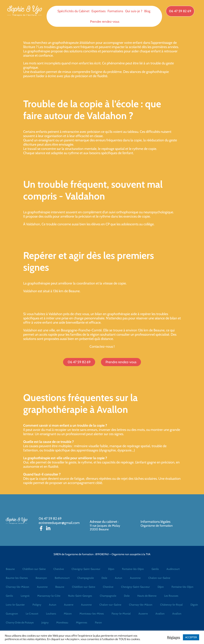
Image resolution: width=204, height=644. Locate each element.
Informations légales (155, 522)
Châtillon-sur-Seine (34, 569)
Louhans (51, 614)
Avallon (160, 614)
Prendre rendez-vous (105, 22)
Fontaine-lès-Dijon (133, 569)
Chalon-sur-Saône (159, 578)
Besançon (41, 578)
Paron (98, 622)
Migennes (82, 622)
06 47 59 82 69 (50, 519)
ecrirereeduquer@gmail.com (59, 523)
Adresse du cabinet (104, 522)
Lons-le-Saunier (15, 605)
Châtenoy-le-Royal (171, 605)
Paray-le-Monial (121, 614)
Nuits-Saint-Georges (80, 596)
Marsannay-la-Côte (49, 596)
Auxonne (135, 578)
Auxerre (69, 605)
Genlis (155, 569)
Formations (115, 11)
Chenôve (59, 569)
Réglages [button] (174, 637)
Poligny (37, 605)
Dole (104, 578)
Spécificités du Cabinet (73, 11)
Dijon (111, 569)
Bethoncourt (62, 578)
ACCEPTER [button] (191, 637)
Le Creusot (32, 614)
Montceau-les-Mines (92, 614)
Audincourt (173, 569)
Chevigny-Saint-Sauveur (86, 569)
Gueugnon (12, 614)
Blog (147, 11)
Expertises (99, 11)
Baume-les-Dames (17, 578)
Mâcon (68, 614)
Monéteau (62, 622)
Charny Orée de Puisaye (20, 622)
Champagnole (86, 578)
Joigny (45, 622)
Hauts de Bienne (147, 596)
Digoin (194, 605)
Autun (119, 578)
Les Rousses (171, 596)
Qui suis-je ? (134, 11)
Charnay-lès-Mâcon (17, 587)
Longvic (25, 596)
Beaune (10, 569)
